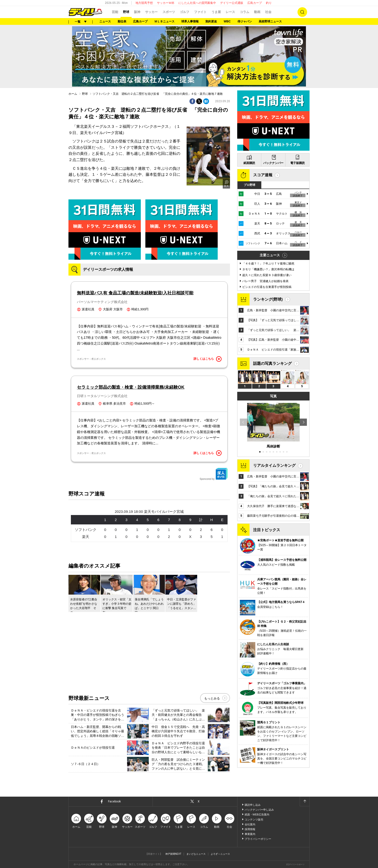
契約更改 (211, 21)
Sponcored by (214, 474)
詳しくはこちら (208, 359)
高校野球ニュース (270, 21)
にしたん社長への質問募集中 (197, 3)
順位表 (122, 21)
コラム (245, 12)
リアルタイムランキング (274, 465)
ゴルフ (185, 12)
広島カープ (255, 3)
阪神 (137, 12)
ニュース (105, 21)
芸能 (115, 12)
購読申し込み (253, 805)
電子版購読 (297, 163)
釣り (269, 3)
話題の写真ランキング (272, 363)
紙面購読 (249, 163)
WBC (227, 21)
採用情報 (250, 829)
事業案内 (250, 834)
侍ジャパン (245, 21)
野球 (126, 12)
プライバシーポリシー (258, 839)
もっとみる (212, 698)
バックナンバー (273, 163)
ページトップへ (304, 801)
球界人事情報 (190, 21)
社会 (268, 12)
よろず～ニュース (220, 854)
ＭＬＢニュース (164, 21)
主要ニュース (270, 255)
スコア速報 (263, 175)
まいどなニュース (196, 854)
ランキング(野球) (268, 299)
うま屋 (216, 12)
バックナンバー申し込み (259, 810)
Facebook (114, 801)
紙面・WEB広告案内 (257, 814)
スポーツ (169, 12)
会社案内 (250, 824)
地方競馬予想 (144, 3)
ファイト (200, 12)
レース (230, 12)
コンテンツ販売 (254, 820)
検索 (302, 12)
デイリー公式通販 (232, 3)
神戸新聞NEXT (173, 854)
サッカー (151, 12)
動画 (257, 12)
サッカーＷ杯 (166, 3)
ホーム (73, 94)
